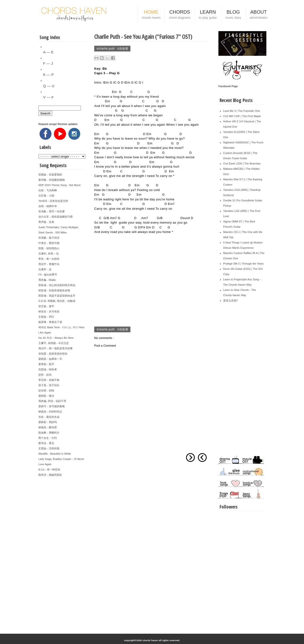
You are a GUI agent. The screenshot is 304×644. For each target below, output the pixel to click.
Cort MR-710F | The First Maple (242, 116)
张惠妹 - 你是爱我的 (50, 175)
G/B (106, 218)
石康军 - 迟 (45, 269)
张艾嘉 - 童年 (46, 306)
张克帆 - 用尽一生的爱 (52, 211)
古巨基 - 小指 (46, 196)
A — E (48, 52)
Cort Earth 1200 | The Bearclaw (242, 164)
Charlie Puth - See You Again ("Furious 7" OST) (143, 36)
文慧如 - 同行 (46, 317)
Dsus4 (185, 218)
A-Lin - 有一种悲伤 (49, 469)
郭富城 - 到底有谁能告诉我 (54, 290)
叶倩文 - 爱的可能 (49, 243)
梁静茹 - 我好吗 (48, 422)
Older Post (190, 458)
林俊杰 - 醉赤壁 (48, 427)
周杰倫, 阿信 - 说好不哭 (52, 401)
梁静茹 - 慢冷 (46, 396)
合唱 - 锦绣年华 (48, 206)
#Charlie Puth (106, 49)
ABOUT (259, 15)
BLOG (233, 15)
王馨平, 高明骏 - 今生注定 (54, 343)
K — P (48, 75)
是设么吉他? (231, 300)
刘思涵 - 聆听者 (48, 369)
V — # (48, 97)
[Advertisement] (62, 549)
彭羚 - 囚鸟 (45, 375)
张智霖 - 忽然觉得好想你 (53, 354)
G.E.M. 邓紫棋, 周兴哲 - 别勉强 (57, 301)
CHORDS (180, 15)
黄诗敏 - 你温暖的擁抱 (52, 180)
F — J (48, 63)
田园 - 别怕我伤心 (49, 248)
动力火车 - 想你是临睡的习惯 (56, 217)
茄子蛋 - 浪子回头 (49, 385)
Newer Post (202, 458)
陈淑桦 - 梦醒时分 (49, 433)
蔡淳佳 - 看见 (46, 443)
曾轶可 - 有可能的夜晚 (52, 406)
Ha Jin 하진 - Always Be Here (56, 338)
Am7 (113, 218)
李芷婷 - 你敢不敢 (49, 380)
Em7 (171, 204)
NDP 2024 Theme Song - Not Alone (59, 185)
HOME (151, 15)
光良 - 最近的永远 (49, 417)
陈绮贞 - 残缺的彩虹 (50, 475)
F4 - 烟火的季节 (48, 275)
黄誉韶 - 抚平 (46, 364)
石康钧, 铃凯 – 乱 (49, 254)
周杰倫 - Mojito (47, 280)
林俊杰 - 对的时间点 (50, 412)
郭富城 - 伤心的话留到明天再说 (57, 285)
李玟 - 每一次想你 (49, 259)
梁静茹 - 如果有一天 (50, 359)
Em (106, 82)
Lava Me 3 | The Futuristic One (242, 111)
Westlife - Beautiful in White (55, 454)
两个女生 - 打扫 (48, 438)
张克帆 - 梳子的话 (49, 238)
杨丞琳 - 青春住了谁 (50, 322)
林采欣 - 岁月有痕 (49, 311)
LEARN (208, 15)
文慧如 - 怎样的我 (49, 448)
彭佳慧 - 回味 (46, 390)
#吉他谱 (123, 49)
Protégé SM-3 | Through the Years (243, 264)
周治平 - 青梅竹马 (49, 264)
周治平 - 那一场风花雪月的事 (56, 348)
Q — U (49, 86)
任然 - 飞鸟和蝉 (48, 190)
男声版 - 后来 (46, 222)
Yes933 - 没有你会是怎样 (53, 201)
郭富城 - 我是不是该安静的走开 (57, 296)
